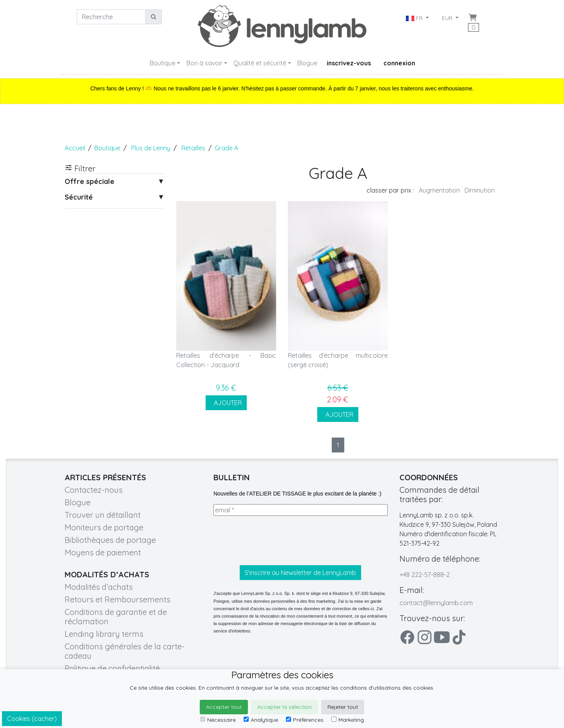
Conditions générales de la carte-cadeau (125, 651)
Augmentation (439, 190)
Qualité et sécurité (260, 63)
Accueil (75, 148)
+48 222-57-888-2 (425, 575)
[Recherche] (111, 17)
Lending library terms (104, 634)
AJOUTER (226, 403)
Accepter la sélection (285, 707)
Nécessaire (218, 720)
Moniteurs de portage (104, 527)
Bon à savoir (204, 63)
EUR (448, 18)
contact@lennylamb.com (436, 603)
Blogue (307, 63)
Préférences (305, 720)
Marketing (348, 720)
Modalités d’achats (99, 587)
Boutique (163, 63)
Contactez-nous (94, 490)
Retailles (193, 148)
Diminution (480, 190)
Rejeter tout (343, 707)
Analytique (261, 720)
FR (415, 18)
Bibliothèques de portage (110, 540)
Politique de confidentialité (112, 668)
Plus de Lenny (151, 148)
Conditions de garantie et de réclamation (116, 617)
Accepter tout (224, 707)
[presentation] (273, 541)
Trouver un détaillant (103, 515)
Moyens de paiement (103, 552)
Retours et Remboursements (117, 599)
